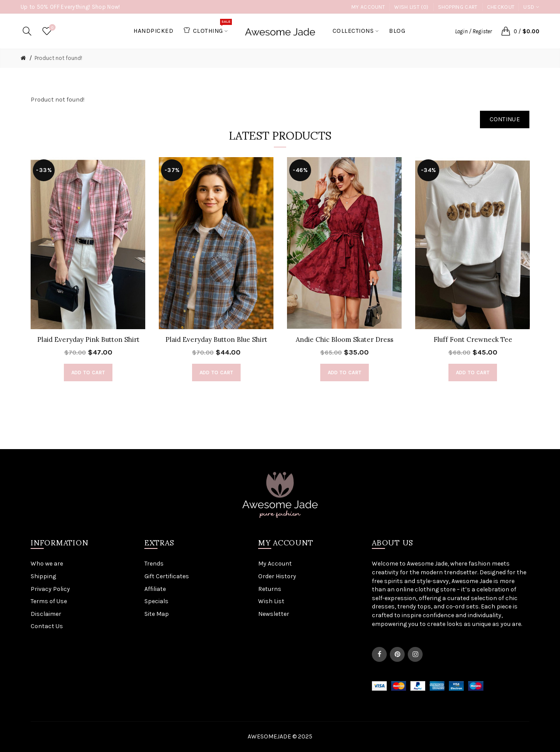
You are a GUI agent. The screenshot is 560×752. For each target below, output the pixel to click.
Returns (270, 589)
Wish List (271, 601)
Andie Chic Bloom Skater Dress (345, 339)
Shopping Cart (458, 7)
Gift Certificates (167, 576)
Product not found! (58, 58)
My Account (368, 7)
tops (424, 606)
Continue (505, 119)
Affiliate (155, 589)
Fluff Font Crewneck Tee (473, 339)
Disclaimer (46, 614)
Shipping (43, 576)
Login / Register (473, 31)
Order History (277, 576)
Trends (154, 564)
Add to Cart (88, 372)
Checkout (501, 7)
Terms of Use (49, 601)
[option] (88, 274)
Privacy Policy (50, 589)
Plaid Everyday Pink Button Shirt (88, 339)
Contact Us (47, 626)
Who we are (47, 564)
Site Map (157, 614)
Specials (156, 601)
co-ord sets (462, 606)
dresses (383, 606)
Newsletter (274, 614)
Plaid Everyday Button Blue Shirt (216, 339)
